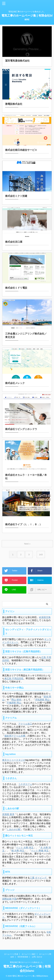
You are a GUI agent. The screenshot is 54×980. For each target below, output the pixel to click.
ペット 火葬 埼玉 (25, 848)
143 (41, 554)
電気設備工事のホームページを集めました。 (27, 962)
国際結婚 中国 (9, 899)
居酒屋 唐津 (8, 814)
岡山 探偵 (16, 700)
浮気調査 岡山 (42, 700)
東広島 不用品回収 (14, 679)
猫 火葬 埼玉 (18, 851)
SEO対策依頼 (23, 957)
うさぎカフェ (25, 784)
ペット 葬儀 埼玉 (40, 851)
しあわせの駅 (14, 829)
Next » (27, 544)
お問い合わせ (37, 957)
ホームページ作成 (11, 954)
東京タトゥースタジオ (14, 760)
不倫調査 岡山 (14, 703)
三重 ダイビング (38, 878)
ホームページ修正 (29, 954)
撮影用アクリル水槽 (15, 736)
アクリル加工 (25, 724)
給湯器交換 (45, 617)
